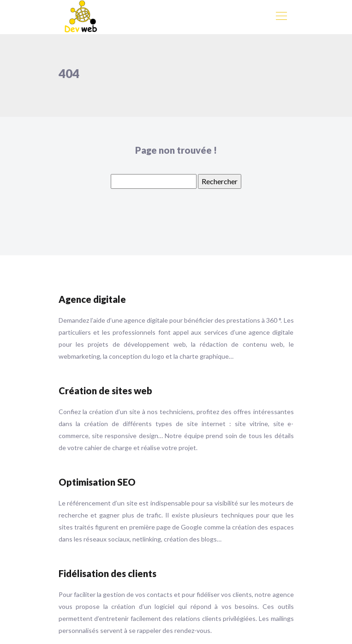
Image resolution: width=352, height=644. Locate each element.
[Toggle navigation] (281, 17)
